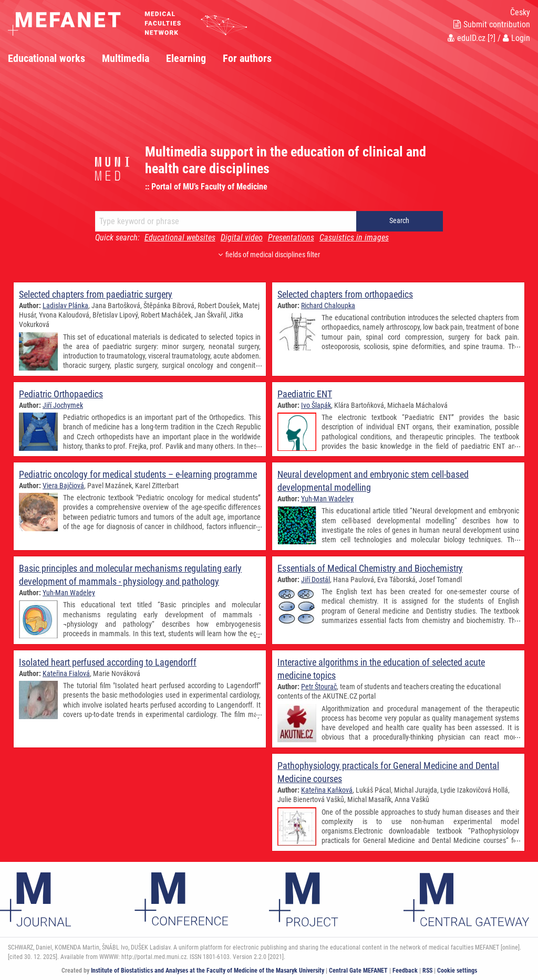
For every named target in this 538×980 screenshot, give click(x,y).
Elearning (186, 58)
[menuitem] (55, 58)
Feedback (405, 971)
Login (516, 38)
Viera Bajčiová (63, 486)
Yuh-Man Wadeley (327, 499)
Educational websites (180, 238)
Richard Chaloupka (328, 305)
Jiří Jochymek (63, 405)
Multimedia (126, 58)
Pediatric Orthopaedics (61, 394)
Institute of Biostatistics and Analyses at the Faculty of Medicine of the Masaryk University (208, 971)
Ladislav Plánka (65, 305)
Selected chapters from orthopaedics (345, 294)
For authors (247, 58)
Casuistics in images (354, 238)
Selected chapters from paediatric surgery (96, 294)
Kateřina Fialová (66, 673)
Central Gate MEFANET (358, 971)
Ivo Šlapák (316, 405)
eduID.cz (467, 38)
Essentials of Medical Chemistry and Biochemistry (370, 568)
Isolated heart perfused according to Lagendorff (108, 662)
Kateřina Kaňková (327, 790)
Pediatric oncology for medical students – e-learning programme (138, 474)
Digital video (242, 238)
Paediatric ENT (305, 394)
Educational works (46, 58)
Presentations (291, 238)
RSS (427, 971)
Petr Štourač (319, 687)
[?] (492, 38)
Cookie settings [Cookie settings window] (457, 971)
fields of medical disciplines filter (269, 255)
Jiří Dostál (315, 579)
